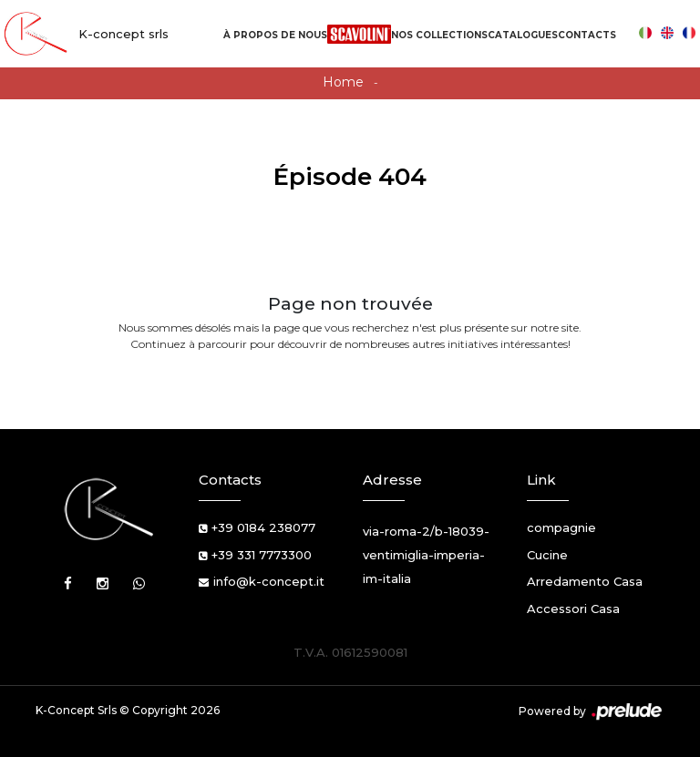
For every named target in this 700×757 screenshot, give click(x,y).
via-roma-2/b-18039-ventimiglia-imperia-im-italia (426, 555)
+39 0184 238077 (263, 527)
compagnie (561, 527)
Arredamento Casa (585, 581)
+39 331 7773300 (262, 555)
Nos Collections (439, 35)
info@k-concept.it (269, 581)
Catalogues (523, 35)
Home (343, 82)
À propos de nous (275, 35)
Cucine (547, 555)
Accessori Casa (573, 609)
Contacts (587, 35)
